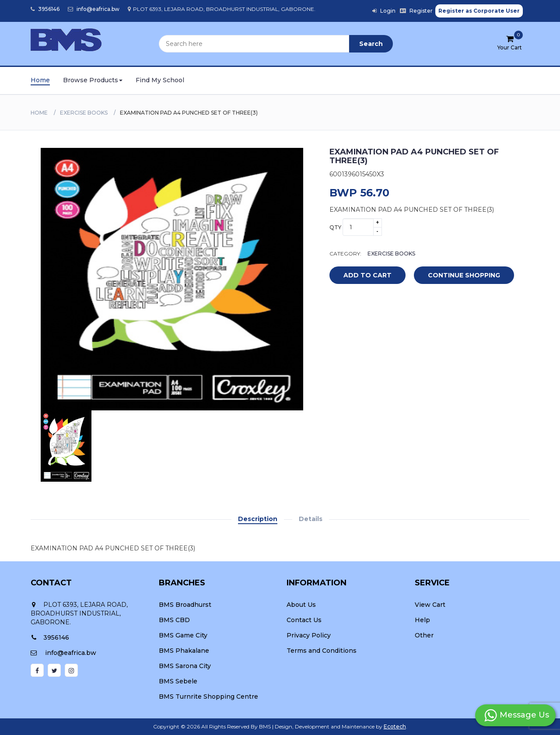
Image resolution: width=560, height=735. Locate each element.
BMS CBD (174, 620)
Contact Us (304, 620)
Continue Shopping (464, 275)
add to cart (361, 276)
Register (416, 11)
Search (371, 44)
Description (258, 519)
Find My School (160, 80)
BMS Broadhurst (185, 605)
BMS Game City (183, 635)
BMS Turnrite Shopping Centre (208, 696)
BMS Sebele (178, 681)
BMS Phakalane (184, 651)
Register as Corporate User (479, 11)
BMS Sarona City (185, 666)
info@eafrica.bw (94, 9)
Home (40, 80)
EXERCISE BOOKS (84, 113)
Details (311, 519)
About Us (301, 605)
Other (424, 635)
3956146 (45, 9)
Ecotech (395, 726)
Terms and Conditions (322, 651)
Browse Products (93, 80)
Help (422, 620)
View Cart (430, 605)
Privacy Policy (309, 635)
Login (384, 11)
